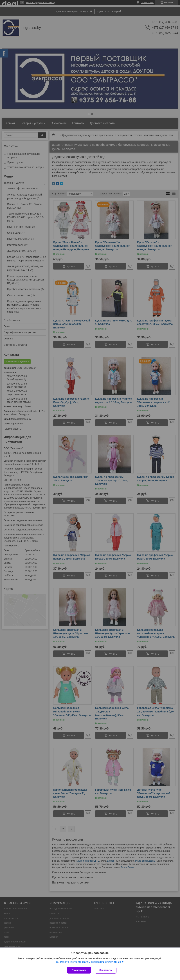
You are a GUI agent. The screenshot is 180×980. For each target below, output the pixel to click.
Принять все (79, 970)
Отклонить (106, 970)
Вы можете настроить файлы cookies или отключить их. (89, 962)
